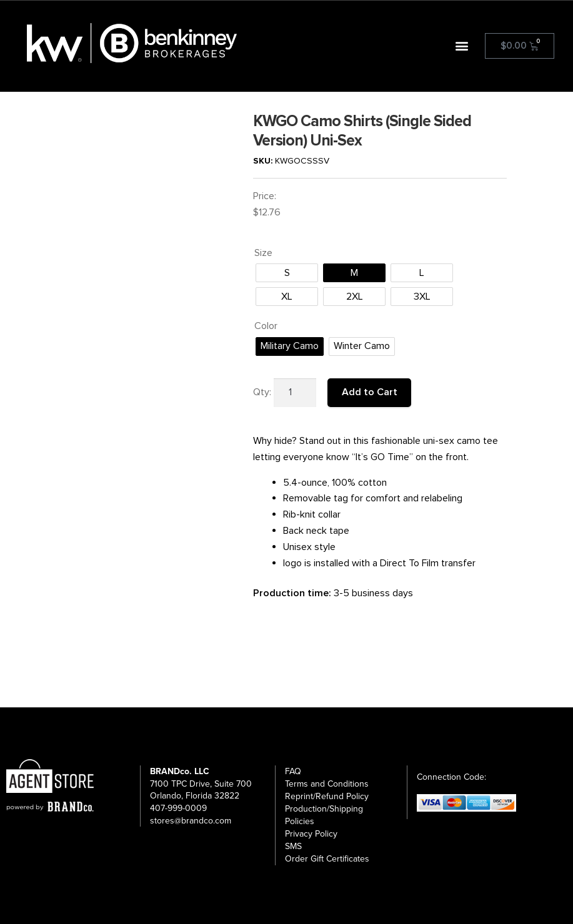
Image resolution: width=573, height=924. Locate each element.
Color (266, 326)
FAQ (293, 766)
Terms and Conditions (327, 778)
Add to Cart (370, 392)
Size (263, 253)
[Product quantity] (295, 393)
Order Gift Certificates (327, 853)
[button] (462, 46)
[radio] (287, 273)
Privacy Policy (311, 828)
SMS (293, 841)
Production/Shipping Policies (324, 809)
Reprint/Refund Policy (327, 791)
